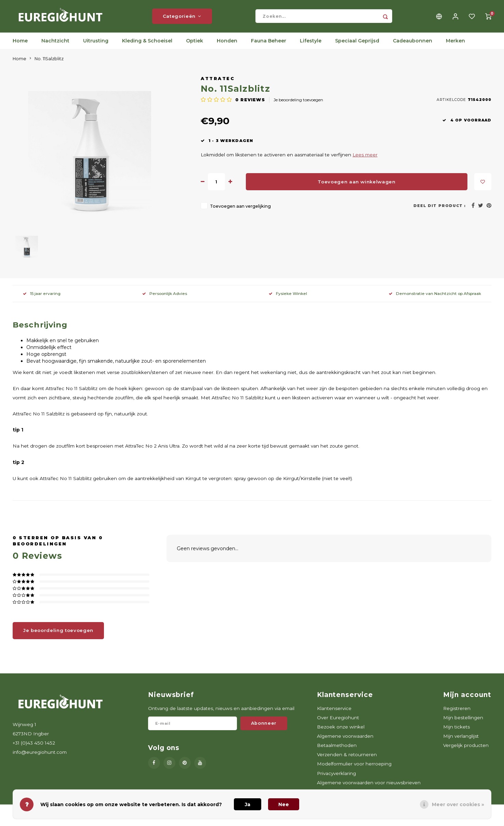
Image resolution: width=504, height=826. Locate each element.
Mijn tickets (456, 732)
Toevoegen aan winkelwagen (357, 187)
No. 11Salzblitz (49, 64)
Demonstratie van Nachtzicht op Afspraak (435, 299)
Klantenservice (334, 713)
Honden (227, 46)
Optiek (195, 46)
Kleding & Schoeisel (147, 46)
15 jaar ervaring (42, 299)
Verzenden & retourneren (347, 760)
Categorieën (182, 19)
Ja (248, 804)
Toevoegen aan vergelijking (240, 212)
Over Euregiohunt (338, 723)
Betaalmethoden (337, 751)
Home (20, 46)
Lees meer (365, 160)
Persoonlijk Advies (165, 299)
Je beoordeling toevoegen (298, 105)
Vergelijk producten (466, 751)
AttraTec (218, 84)
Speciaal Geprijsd (357, 46)
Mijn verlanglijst (461, 741)
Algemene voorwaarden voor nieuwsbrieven (369, 788)
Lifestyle (311, 46)
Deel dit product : (440, 211)
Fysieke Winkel (288, 299)
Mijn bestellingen (463, 723)
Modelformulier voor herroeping (354, 769)
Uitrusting (96, 46)
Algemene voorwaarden (345, 741)
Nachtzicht (55, 46)
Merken (455, 46)
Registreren (457, 713)
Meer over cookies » (458, 804)
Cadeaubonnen (413, 46)
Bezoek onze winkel (341, 732)
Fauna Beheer (269, 46)
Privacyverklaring (336, 778)
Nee (284, 804)
